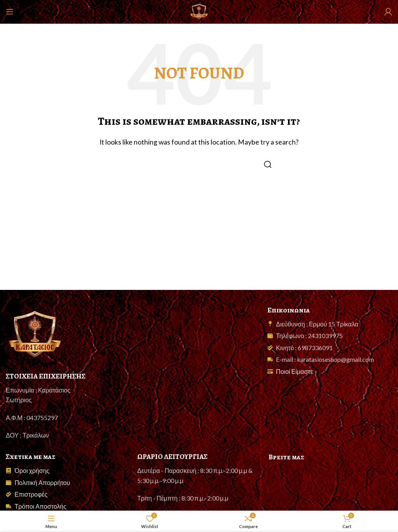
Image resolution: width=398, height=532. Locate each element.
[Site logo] (199, 11)
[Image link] (35, 334)
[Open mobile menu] (10, 12)
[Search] (199, 164)
